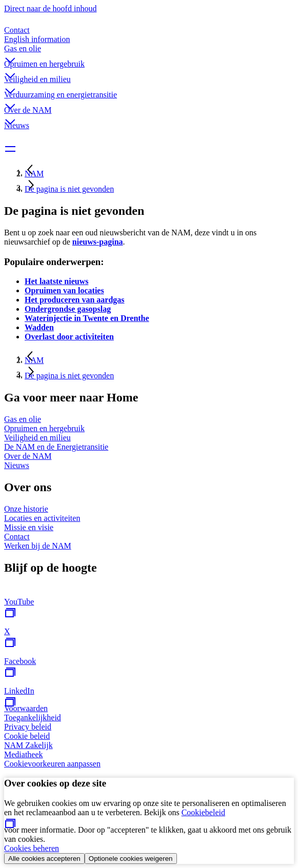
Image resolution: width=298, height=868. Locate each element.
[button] (149, 52)
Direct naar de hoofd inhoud (50, 8)
